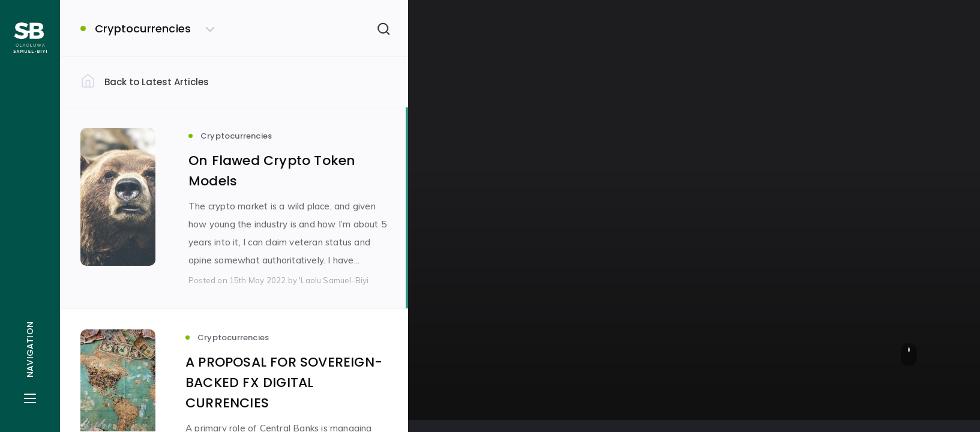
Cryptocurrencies (528, 181)
